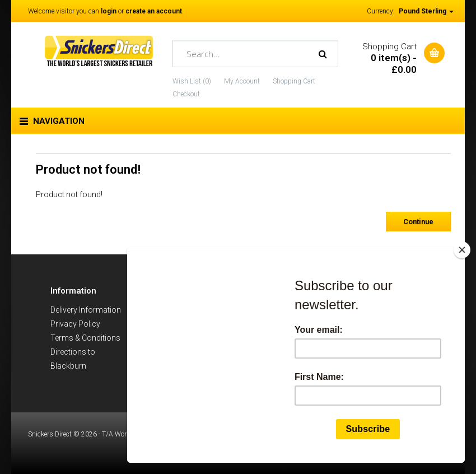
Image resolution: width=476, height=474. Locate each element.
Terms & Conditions (85, 338)
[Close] (462, 250)
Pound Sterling (426, 11)
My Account (242, 81)
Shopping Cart (294, 81)
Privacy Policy (75, 324)
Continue (418, 222)
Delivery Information (86, 310)
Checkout (186, 94)
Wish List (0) (192, 81)
